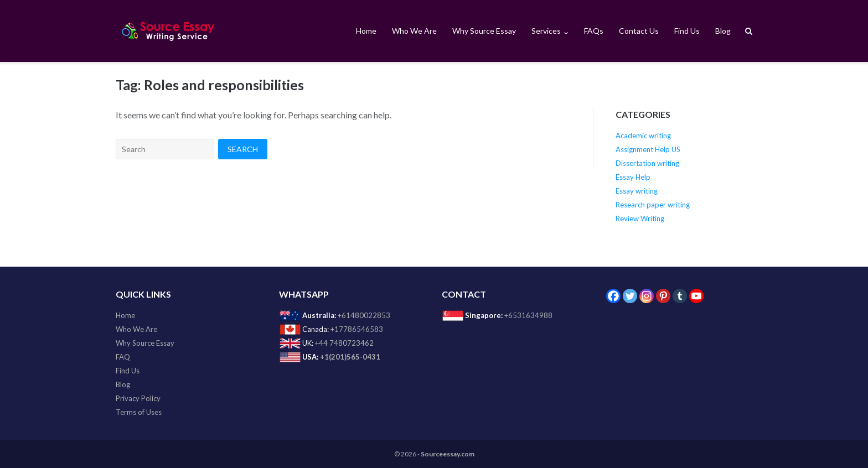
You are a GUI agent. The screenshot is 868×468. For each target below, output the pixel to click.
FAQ (123, 357)
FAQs (594, 31)
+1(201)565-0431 (350, 357)
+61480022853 (364, 315)
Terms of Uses (139, 412)
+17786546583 (357, 329)
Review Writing (640, 219)
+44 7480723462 (344, 343)
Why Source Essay (484, 31)
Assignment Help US (648, 149)
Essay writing (637, 191)
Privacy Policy (138, 398)
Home (366, 31)
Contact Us (639, 31)
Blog (723, 31)
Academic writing (643, 136)
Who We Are (414, 31)
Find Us (687, 31)
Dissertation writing (647, 163)
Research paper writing (653, 205)
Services (546, 31)
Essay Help (633, 177)
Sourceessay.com (448, 454)
